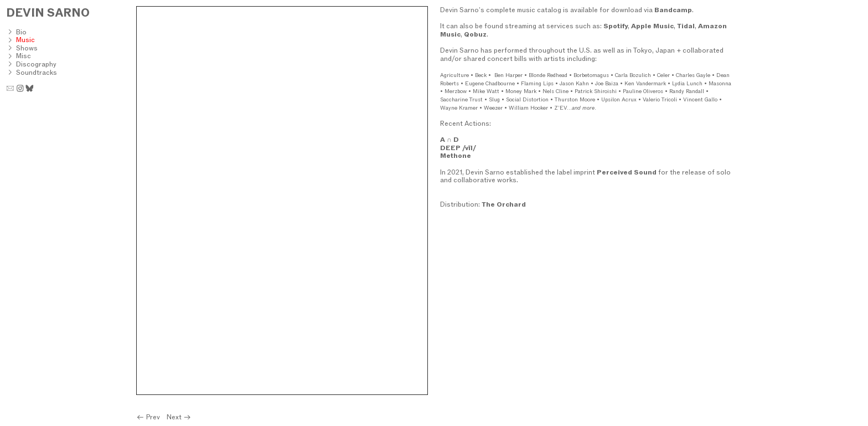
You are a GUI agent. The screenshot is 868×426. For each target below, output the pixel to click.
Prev (149, 417)
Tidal (686, 26)
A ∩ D (449, 139)
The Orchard (504, 204)
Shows (27, 48)
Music (25, 40)
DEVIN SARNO (48, 12)
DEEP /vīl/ (458, 148)
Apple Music (652, 26)
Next (179, 417)
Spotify (616, 26)
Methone (456, 155)
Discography (36, 64)
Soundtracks (37, 72)
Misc (24, 56)
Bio (21, 32)
